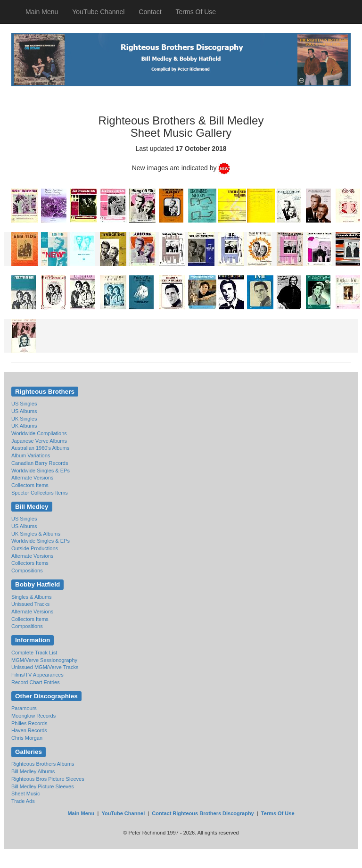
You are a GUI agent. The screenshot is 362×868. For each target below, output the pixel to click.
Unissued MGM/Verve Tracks (45, 667)
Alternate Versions (32, 478)
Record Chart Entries (36, 682)
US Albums (24, 411)
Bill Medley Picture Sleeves (43, 786)
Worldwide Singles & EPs (41, 471)
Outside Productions (35, 548)
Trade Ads (23, 801)
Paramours (24, 708)
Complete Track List (34, 653)
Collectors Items (30, 485)
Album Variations (31, 455)
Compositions (27, 570)
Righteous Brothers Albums (43, 764)
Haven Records (29, 730)
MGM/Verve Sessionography (44, 660)
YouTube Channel (98, 12)
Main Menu (42, 12)
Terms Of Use (196, 12)
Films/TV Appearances (37, 675)
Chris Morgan (27, 738)
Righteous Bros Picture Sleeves (48, 779)
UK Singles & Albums (36, 534)
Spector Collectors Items (40, 493)
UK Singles (24, 419)
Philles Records (29, 723)
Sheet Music (26, 794)
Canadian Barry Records (40, 463)
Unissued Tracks (30, 604)
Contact (150, 12)
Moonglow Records (33, 716)
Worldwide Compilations (39, 433)
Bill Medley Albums (33, 771)
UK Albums (24, 426)
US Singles (24, 404)
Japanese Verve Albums (39, 441)
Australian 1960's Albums (40, 448)
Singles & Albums (32, 597)
